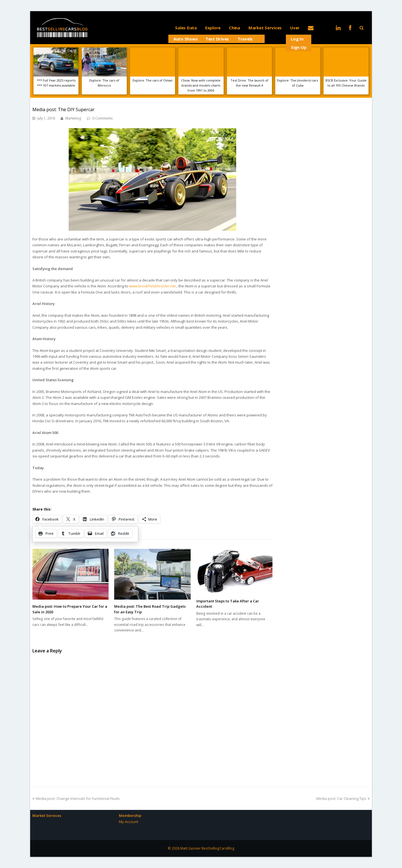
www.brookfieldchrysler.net (152, 286)
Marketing (73, 118)
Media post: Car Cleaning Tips (343, 798)
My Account (129, 822)
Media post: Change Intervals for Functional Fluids (76, 798)
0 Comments (103, 118)
